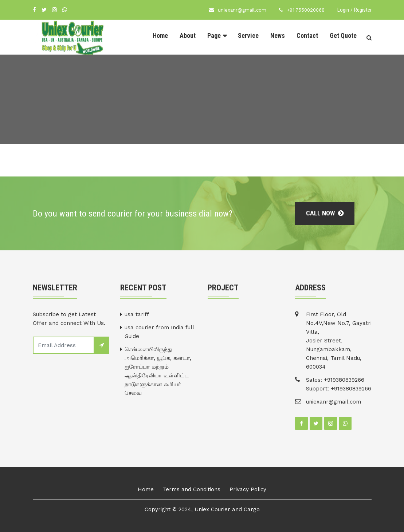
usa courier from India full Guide (159, 332)
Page (214, 35)
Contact (307, 35)
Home (160, 35)
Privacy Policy (248, 489)
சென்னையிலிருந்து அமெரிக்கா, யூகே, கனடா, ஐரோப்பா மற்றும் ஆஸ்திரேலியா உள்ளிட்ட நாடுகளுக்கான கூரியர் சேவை (158, 371)
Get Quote (343, 35)
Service (248, 35)
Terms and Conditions (192, 489)
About (188, 35)
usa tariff (137, 314)
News (278, 35)
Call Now (325, 213)
